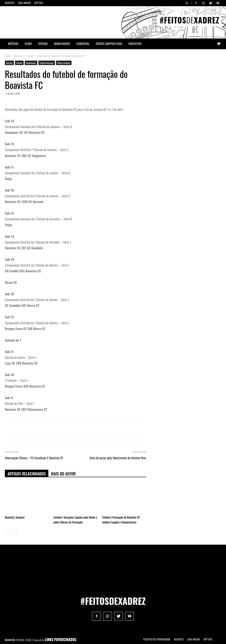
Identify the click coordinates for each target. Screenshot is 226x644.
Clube (28, 44)
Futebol (43, 44)
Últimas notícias (64, 63)
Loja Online (24, 3)
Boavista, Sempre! (15, 517)
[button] (188, 3)
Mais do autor (63, 474)
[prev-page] (8, 531)
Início (8, 56)
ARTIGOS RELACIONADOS (27, 474)
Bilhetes (10, 3)
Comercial (83, 44)
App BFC (39, 3)
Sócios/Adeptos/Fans (109, 44)
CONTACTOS (135, 44)
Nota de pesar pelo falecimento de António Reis (118, 458)
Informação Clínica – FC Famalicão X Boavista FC (34, 458)
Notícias (13, 44)
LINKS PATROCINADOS (61, 640)
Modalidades (62, 44)
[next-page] (15, 531)
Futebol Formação (47, 63)
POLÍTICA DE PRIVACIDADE (157, 639)
